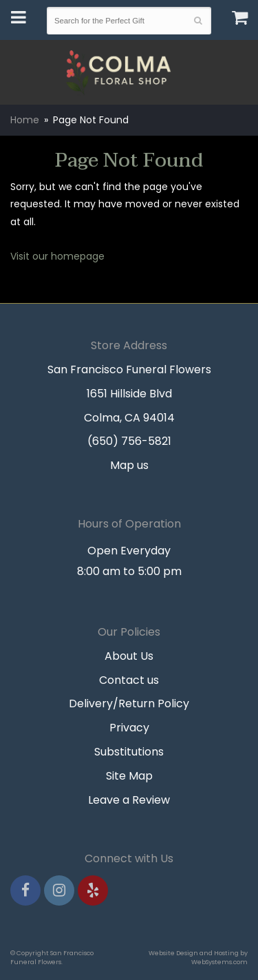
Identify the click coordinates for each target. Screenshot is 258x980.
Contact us (129, 680)
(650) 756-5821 (129, 441)
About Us (129, 656)
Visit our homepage (57, 256)
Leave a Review (129, 800)
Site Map (129, 776)
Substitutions (129, 752)
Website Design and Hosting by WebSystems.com (198, 957)
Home (25, 120)
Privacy (129, 728)
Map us (129, 465)
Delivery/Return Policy (129, 703)
